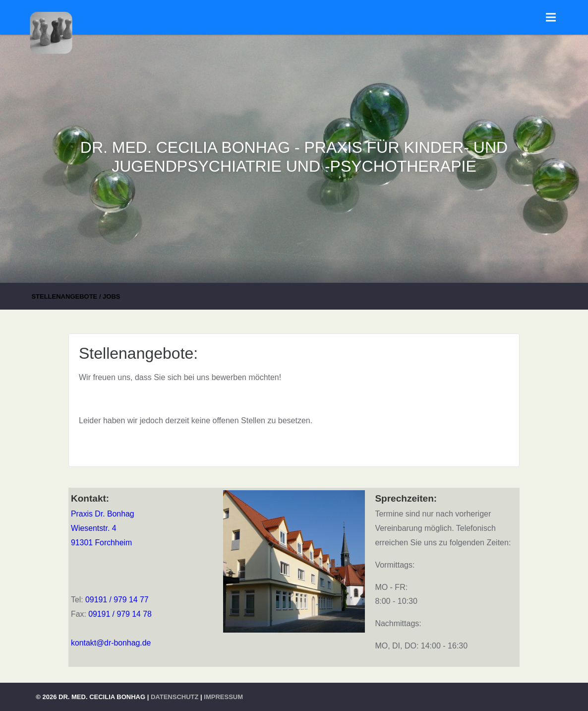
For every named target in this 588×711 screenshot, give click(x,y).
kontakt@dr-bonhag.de (111, 643)
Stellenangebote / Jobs (76, 296)
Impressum (223, 697)
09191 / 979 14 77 (117, 600)
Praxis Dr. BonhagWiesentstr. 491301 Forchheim (103, 528)
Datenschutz (175, 697)
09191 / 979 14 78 (120, 614)
